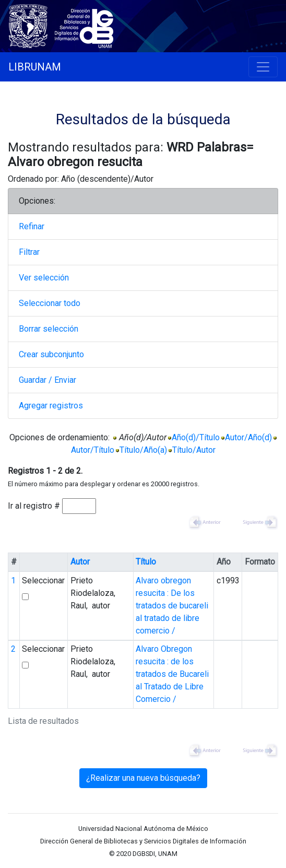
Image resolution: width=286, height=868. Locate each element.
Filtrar (29, 252)
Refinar (32, 226)
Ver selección (44, 278)
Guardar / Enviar (47, 380)
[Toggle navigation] (263, 67)
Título (146, 562)
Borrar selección (49, 329)
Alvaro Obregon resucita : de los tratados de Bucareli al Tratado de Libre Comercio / (172, 674)
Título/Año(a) (143, 450)
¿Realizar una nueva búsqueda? (143, 778)
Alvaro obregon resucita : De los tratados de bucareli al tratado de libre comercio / (172, 606)
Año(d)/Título (196, 437)
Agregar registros (51, 406)
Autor (80, 562)
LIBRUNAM (35, 67)
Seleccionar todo (50, 303)
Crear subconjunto (51, 354)
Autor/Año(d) (248, 437)
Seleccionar (43, 580)
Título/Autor (194, 450)
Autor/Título (93, 450)
